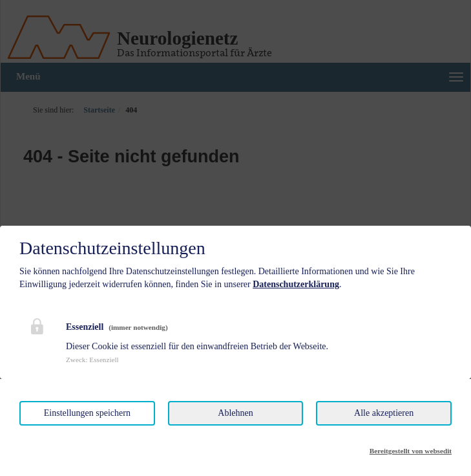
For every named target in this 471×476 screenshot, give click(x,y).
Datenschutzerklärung (296, 284)
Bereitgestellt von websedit (411, 451)
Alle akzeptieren (384, 413)
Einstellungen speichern (87, 413)
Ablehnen (235, 413)
